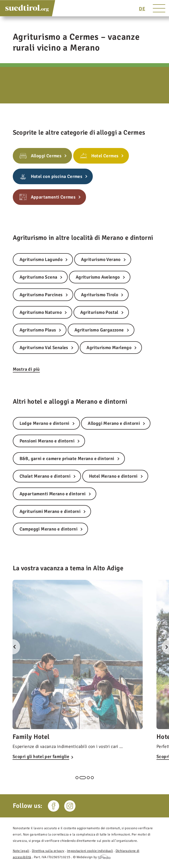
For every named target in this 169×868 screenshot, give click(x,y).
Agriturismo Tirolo (100, 295)
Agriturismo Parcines (41, 295)
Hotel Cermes (105, 156)
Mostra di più (26, 369)
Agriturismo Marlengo (109, 348)
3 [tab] (88, 778)
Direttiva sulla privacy (48, 851)
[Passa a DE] (142, 9)
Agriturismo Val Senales (44, 348)
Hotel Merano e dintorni (113, 476)
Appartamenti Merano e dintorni (53, 494)
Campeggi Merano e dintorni (49, 529)
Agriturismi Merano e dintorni (50, 511)
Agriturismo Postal (99, 312)
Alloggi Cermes (46, 156)
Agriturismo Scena (38, 277)
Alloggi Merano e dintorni (114, 423)
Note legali (21, 851)
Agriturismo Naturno (41, 312)
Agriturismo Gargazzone (99, 330)
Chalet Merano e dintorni (45, 476)
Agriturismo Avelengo (98, 277)
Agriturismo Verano (101, 259)
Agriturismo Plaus (38, 330)
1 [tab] (77, 778)
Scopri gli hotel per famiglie (41, 757)
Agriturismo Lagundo (41, 259)
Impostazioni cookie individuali (90, 851)
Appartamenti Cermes (53, 197)
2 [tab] (83, 778)
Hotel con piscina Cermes (57, 176)
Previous (13, 647)
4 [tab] (92, 778)
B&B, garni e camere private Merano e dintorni (67, 459)
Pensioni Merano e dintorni (47, 441)
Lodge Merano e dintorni (45, 423)
